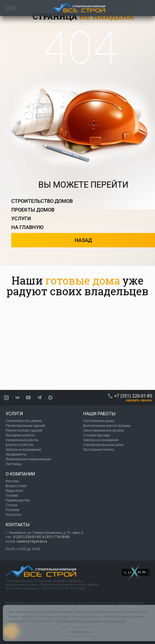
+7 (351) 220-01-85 (144, 8)
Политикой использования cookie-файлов (91, 621)
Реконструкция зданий (24, 430)
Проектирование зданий (25, 426)
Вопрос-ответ (16, 486)
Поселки (12, 510)
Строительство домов (24, 421)
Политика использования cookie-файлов (69, 585)
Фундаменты (16, 454)
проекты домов (33, 210)
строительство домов (42, 201)
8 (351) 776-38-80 (56, 537)
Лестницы (14, 464)
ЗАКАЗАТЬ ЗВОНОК (139, 400)
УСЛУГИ (14, 414)
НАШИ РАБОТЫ (99, 414)
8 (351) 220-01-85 (27, 537)
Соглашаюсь (80, 632)
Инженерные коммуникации (28, 459)
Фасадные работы (20, 435)
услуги (21, 218)
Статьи (11, 505)
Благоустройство (20, 445)
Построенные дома (99, 421)
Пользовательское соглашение (28, 581)
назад (83, 240)
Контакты (14, 515)
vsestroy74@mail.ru (32, 541)
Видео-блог (15, 491)
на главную (27, 227)
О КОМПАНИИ (20, 474)
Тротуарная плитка (99, 450)
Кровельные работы (22, 440)
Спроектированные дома (103, 445)
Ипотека (12, 481)
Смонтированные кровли (104, 430)
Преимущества (18, 500)
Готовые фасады (97, 435)
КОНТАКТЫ (18, 525)
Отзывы (12, 496)
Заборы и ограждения (23, 450)
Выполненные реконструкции (107, 426)
